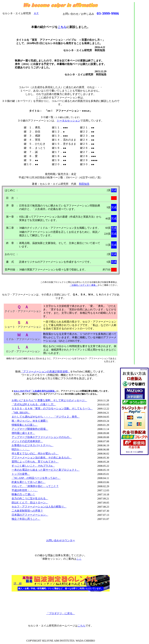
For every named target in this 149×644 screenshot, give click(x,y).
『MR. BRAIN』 (21, 413)
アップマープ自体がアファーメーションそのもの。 (42, 437)
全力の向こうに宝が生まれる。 (30, 498)
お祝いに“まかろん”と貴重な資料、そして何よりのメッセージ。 (49, 400)
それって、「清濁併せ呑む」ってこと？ (35, 486)
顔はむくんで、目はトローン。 (30, 502)
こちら (62, 27)
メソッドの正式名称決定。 (27, 441)
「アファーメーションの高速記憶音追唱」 (45, 372)
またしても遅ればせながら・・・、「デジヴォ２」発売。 (46, 417)
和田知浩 (84, 184)
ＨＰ (36, 13)
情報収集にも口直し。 (25, 425)
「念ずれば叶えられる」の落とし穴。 (34, 404)
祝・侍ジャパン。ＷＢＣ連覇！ (30, 421)
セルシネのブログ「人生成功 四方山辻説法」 (35, 391)
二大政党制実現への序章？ (27, 511)
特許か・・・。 (21, 449)
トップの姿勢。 (21, 474)
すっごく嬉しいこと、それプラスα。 (33, 466)
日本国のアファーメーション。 (30, 515)
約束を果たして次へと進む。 (29, 482)
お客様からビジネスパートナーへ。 (33, 445)
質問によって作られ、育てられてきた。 (35, 462)
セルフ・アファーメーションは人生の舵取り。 (39, 507)
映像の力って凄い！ (23, 494)
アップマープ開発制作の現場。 (30, 429)
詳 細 (18, 583)
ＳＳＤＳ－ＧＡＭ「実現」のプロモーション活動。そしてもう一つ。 (52, 408)
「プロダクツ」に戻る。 (61, 613)
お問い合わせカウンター (61, 540)
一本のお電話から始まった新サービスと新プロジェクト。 (46, 470)
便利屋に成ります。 (23, 433)
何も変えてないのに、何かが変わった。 (35, 453)
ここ (79, 559)
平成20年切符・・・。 (25, 490)
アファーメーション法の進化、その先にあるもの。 (42, 458)
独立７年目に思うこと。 (26, 519)
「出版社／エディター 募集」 (84, 285)
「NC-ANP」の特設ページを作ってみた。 (36, 478)
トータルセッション (68, 121)
